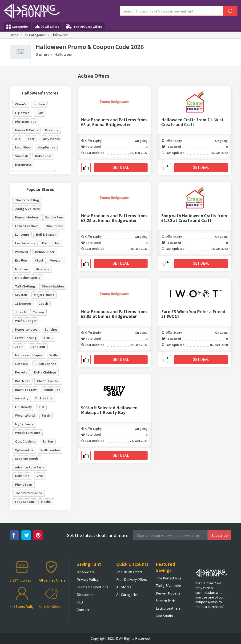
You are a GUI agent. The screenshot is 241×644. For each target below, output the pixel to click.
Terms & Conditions (92, 587)
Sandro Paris (54, 217)
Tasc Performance (29, 493)
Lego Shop (23, 147)
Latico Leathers (27, 226)
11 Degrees (23, 303)
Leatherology (25, 243)
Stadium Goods (27, 458)
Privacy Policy (87, 579)
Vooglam (57, 260)
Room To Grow (26, 390)
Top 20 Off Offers (129, 572)
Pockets (21, 372)
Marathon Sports (28, 277)
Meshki (46, 502)
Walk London (50, 450)
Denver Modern (26, 217)
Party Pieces (51, 139)
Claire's (21, 104)
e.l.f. (18, 139)
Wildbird (22, 252)
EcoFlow (21, 260)
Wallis (54, 355)
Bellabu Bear (45, 252)
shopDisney (46, 147)
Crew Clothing (26, 338)
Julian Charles (46, 364)
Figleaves (22, 113)
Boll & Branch (46, 234)
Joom (19, 347)
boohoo (39, 104)
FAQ (80, 602)
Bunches (51, 329)
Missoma (42, 269)
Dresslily (52, 130)
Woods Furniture (28, 433)
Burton (48, 441)
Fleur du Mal (51, 243)
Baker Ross (43, 156)
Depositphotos (26, 329)
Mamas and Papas (29, 355)
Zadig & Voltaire (27, 209)
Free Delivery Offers (84, 27)
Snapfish (22, 156)
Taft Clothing (25, 286)
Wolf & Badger (26, 321)
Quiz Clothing (25, 441)
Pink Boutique (26, 121)
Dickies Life (44, 398)
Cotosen (21, 364)
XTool (39, 260)
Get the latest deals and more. (98, 535)
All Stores (124, 587)
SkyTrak (21, 295)
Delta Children (45, 372)
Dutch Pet (22, 381)
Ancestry (22, 398)
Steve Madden (53, 286)
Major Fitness (44, 295)
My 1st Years (24, 424)
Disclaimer (85, 595)
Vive (40, 476)
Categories (17, 27)
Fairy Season (24, 502)
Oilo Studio (54, 226)
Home (14, 35)
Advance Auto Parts (30, 467)
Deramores (23, 164)
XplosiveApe (24, 450)
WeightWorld (25, 415)
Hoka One (22, 476)
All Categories (35, 35)
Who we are (86, 572)
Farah (46, 415)
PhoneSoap (24, 484)
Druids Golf (52, 390)
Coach (43, 303)
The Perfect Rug (27, 200)
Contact (83, 610)
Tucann (38, 312)
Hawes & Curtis (27, 130)
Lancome (22, 234)
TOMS (48, 338)
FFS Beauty (23, 407)
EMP (40, 113)
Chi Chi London (48, 381)
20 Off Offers (47, 27)
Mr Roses (22, 269)
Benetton (38, 347)
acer (31, 139)
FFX (41, 407)
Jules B (20, 312)
